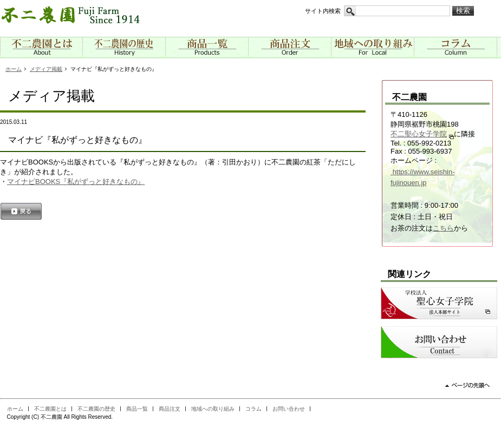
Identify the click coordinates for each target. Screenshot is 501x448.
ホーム (14, 69)
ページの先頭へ (472, 389)
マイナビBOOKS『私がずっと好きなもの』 (76, 182)
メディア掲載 (46, 69)
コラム (253, 409)
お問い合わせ (289, 409)
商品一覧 (137, 409)
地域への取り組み (213, 409)
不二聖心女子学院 (419, 134)
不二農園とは (50, 409)
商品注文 (170, 409)
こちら (443, 228)
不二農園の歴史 (96, 409)
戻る (21, 212)
